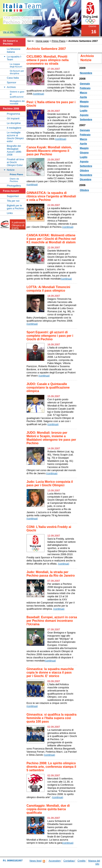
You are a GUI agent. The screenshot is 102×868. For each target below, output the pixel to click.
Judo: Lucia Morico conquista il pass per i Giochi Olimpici (50, 483)
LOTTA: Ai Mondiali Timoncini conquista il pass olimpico (48, 289)
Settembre (86, 119)
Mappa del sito (94, 862)
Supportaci (13, 196)
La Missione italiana (14, 50)
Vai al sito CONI (12, 32)
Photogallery (14, 186)
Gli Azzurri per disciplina (17, 72)
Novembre (86, 73)
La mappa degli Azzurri (16, 65)
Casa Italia (13, 78)
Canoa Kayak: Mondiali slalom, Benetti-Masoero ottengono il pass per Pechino (49, 151)
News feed (35, 861)
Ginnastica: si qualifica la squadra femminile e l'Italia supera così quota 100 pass (51, 718)
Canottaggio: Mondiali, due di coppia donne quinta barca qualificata (48, 809)
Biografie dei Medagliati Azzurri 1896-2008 (14, 150)
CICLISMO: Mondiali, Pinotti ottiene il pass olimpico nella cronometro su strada (48, 60)
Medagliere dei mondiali (17, 102)
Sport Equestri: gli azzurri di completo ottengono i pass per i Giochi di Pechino (50, 336)
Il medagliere (14, 128)
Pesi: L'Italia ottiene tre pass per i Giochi (51, 104)
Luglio (84, 110)
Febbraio (85, 88)
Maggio (84, 102)
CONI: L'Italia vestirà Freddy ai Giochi (49, 529)
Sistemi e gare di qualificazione (17, 94)
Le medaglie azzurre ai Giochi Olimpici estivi (15, 137)
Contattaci (69, 861)
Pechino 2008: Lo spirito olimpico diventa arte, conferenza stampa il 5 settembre (51, 767)
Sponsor (12, 82)
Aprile (83, 97)
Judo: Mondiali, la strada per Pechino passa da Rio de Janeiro (51, 574)
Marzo (83, 93)
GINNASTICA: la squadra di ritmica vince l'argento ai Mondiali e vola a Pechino (51, 196)
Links (10, 213)
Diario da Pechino (14, 180)
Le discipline (14, 123)
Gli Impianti (13, 118)
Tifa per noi (13, 201)
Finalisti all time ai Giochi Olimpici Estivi (16, 162)
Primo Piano (59, 41)
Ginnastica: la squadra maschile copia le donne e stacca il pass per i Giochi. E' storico (50, 672)
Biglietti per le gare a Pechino (15, 207)
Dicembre (86, 179)
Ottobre (84, 170)
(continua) (38, 94)
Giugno (84, 106)
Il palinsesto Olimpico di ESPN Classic (18, 227)
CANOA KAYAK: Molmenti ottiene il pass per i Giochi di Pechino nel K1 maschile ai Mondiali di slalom (51, 239)
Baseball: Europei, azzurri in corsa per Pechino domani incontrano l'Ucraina (52, 621)
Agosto (84, 115)
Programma (13, 114)
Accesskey (55, 861)
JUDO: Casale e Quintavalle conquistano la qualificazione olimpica (48, 387)
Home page (42, 41)
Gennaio (85, 84)
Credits (81, 861)
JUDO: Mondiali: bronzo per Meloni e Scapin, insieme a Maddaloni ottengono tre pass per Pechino (51, 438)
